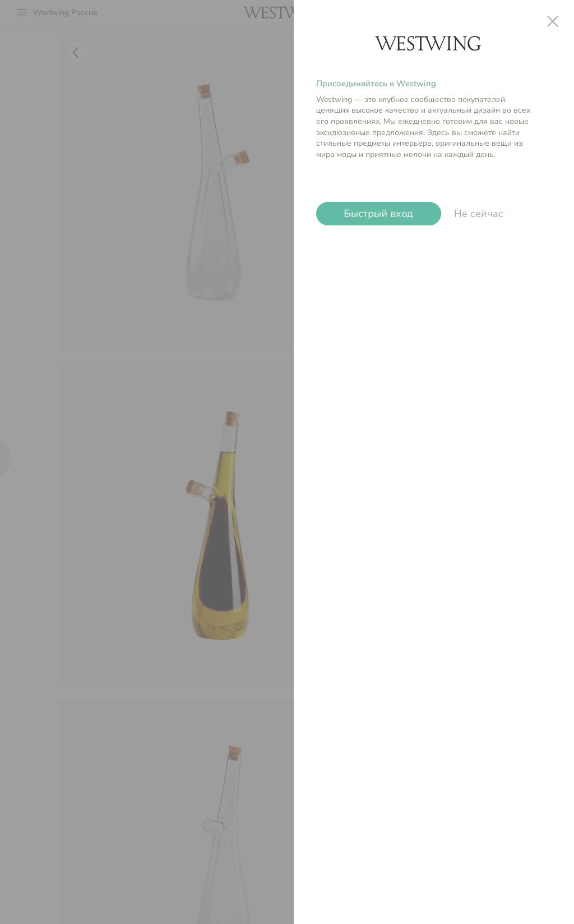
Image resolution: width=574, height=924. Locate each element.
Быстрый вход (379, 214)
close (553, 21)
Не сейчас (479, 214)
